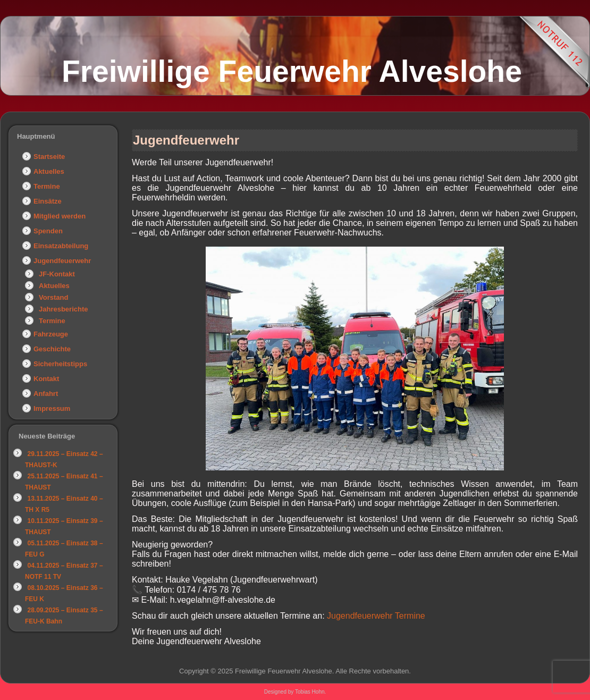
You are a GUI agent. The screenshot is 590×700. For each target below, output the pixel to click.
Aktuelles (49, 171)
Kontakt (46, 379)
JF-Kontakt (57, 274)
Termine (47, 186)
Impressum (52, 408)
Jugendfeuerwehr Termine (376, 616)
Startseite (49, 157)
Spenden (48, 231)
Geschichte (52, 349)
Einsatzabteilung (61, 246)
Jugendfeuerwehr (62, 261)
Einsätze (48, 201)
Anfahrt (46, 394)
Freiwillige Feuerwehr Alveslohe (292, 71)
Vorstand (53, 297)
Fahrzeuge (51, 334)
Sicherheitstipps (60, 364)
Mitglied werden (60, 216)
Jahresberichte (64, 309)
